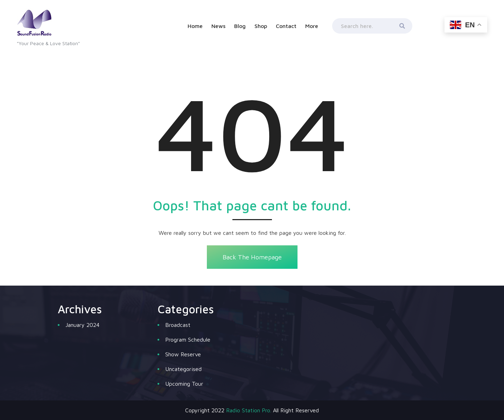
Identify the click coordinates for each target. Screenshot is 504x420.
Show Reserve (183, 354)
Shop (261, 26)
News (218, 26)
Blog (240, 26)
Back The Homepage (252, 257)
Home (195, 26)
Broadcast (178, 325)
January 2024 (82, 325)
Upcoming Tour (184, 384)
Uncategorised (183, 369)
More (312, 26)
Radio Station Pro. (249, 410)
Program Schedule (188, 339)
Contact (286, 26)
